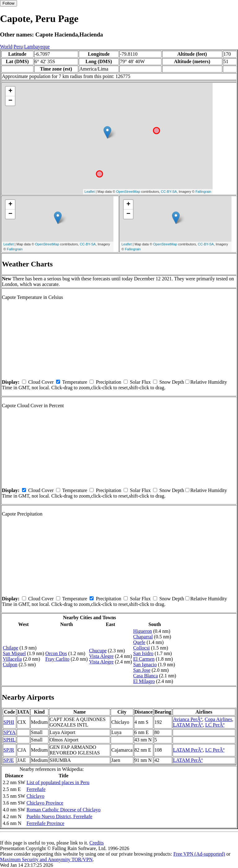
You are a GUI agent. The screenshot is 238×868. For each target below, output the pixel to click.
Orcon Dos (56, 653)
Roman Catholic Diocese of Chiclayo (63, 810)
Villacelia (12, 659)
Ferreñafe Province (45, 823)
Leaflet (90, 192)
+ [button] (10, 91)
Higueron (143, 631)
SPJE (9, 760)
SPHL (9, 740)
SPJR (9, 750)
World (6, 47)
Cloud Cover (41, 382)
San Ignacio (145, 665)
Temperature (75, 382)
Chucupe (98, 651)
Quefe (139, 642)
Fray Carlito (57, 659)
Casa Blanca (146, 676)
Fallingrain (203, 192)
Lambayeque (37, 47)
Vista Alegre (101, 656)
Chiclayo (35, 796)
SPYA (9, 732)
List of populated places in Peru (58, 782)
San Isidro (143, 653)
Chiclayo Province (45, 803)
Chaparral (143, 637)
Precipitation (108, 382)
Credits (96, 843)
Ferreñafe (36, 789)
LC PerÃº (215, 725)
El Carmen (144, 659)
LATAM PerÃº (188, 725)
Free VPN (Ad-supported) (199, 854)
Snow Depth (172, 382)
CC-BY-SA (169, 192)
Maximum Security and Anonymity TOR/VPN (46, 859)
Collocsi (141, 648)
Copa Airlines (218, 719)
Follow (9, 3)
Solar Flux (140, 382)
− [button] (10, 101)
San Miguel (14, 653)
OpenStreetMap (128, 192)
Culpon (10, 665)
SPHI (9, 722)
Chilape (11, 648)
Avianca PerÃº (188, 719)
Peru (18, 47)
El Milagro (144, 681)
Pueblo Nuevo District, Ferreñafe (59, 816)
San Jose (142, 670)
